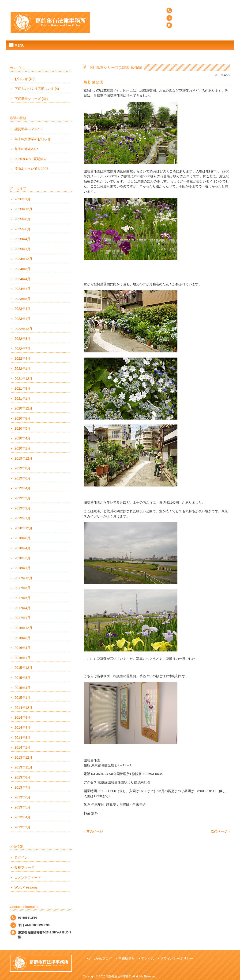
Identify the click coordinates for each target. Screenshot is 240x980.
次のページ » (221, 831)
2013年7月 (22, 787)
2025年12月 (23, 209)
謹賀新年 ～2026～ (29, 129)
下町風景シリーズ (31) (31, 99)
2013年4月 (22, 817)
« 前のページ (93, 831)
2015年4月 (22, 688)
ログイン (21, 857)
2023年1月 (22, 319)
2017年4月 (22, 608)
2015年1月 (22, 698)
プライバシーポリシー (177, 959)
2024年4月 (22, 279)
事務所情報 (127, 959)
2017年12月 (23, 578)
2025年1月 (22, 249)
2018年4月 (22, 548)
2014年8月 (22, 717)
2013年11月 (23, 767)
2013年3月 (22, 827)
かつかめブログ (101, 959)
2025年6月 (22, 229)
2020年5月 (22, 428)
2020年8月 (22, 418)
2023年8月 (22, 299)
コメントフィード (28, 878)
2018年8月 (22, 538)
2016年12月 (23, 628)
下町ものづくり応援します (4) (37, 89)
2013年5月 (22, 807)
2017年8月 (22, 588)
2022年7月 (22, 349)
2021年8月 (22, 388)
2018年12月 (23, 528)
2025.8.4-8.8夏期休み (31, 159)
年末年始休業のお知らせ (33, 139)
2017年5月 (22, 598)
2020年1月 (22, 448)
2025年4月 (22, 239)
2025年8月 (22, 219)
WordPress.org (26, 887)
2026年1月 (22, 199)
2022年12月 (23, 329)
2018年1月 (22, 568)
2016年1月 (22, 658)
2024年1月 (22, 289)
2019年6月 (22, 478)
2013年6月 (22, 797)
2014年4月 (22, 728)
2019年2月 (22, 508)
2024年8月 (22, 269)
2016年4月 (22, 648)
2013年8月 (22, 777)
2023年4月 (22, 309)
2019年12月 (23, 458)
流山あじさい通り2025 (31, 169)
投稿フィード (24, 867)
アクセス (148, 959)
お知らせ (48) (25, 79)
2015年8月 (22, 678)
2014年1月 (22, 747)
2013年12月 (23, 757)
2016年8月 (22, 638)
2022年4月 (22, 358)
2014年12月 (23, 708)
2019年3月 (22, 498)
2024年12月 (23, 259)
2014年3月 (22, 738)
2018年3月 (22, 558)
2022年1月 (22, 369)
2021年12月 (23, 379)
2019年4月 (22, 488)
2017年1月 (22, 618)
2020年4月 (22, 438)
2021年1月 (22, 399)
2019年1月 (22, 518)
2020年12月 (23, 408)
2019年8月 (22, 468)
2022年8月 (22, 339)
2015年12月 (23, 668)
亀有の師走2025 (26, 149)
